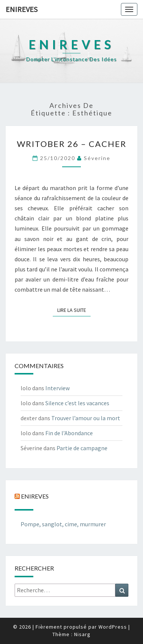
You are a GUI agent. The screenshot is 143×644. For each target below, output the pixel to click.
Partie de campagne (82, 448)
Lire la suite (74, 310)
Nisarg (82, 634)
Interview (57, 388)
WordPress (113, 627)
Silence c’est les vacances (77, 403)
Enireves (22, 9)
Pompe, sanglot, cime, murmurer (63, 524)
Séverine (97, 158)
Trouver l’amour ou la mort (86, 418)
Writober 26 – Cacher (72, 144)
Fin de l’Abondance (69, 433)
